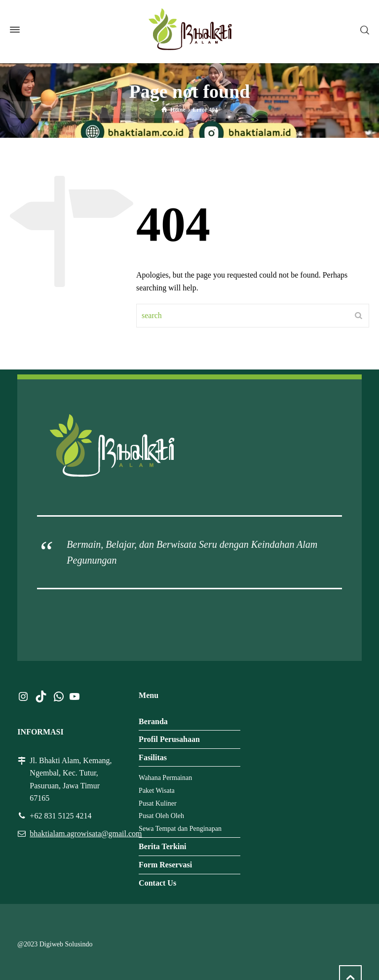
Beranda (153, 721)
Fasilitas (153, 757)
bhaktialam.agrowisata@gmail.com (86, 834)
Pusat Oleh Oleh (161, 816)
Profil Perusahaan (169, 739)
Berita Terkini (162, 846)
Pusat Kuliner (158, 803)
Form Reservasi (165, 865)
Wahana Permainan (165, 778)
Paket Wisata (157, 791)
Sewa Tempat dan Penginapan (180, 829)
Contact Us (157, 883)
